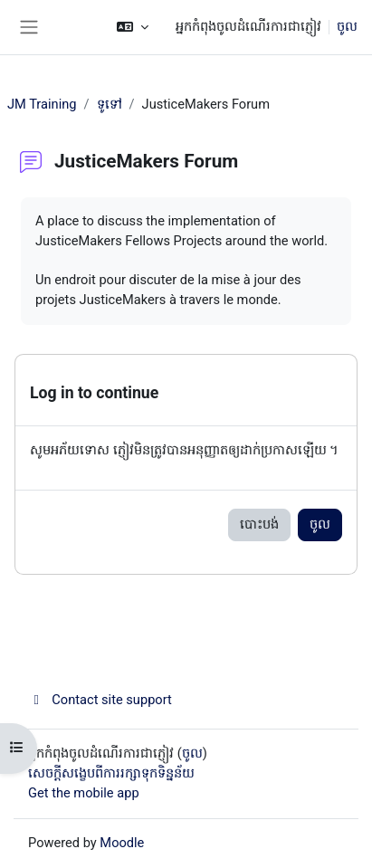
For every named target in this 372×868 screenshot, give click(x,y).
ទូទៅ (110, 104)
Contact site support (100, 700)
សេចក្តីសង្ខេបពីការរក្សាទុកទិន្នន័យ (111, 773)
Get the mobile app (84, 793)
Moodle (122, 843)
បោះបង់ (259, 524)
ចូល (347, 26)
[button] (133, 27)
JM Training (42, 104)
